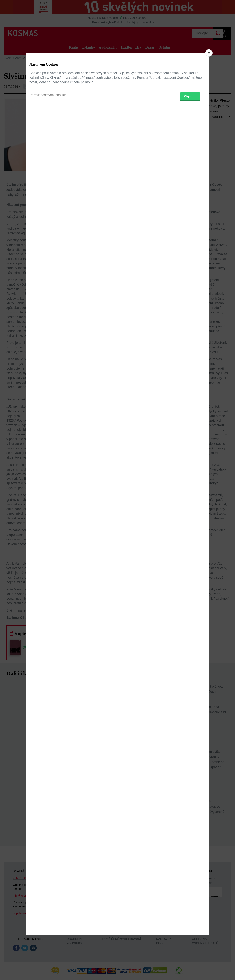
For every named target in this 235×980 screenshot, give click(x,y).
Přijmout (190, 511)
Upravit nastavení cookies (48, 510)
